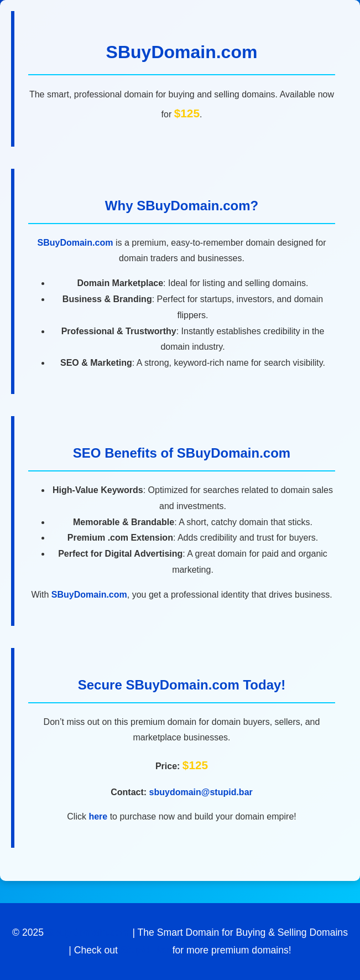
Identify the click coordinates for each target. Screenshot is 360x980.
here (98, 816)
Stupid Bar (145, 950)
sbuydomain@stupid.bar (201, 792)
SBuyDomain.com (182, 52)
